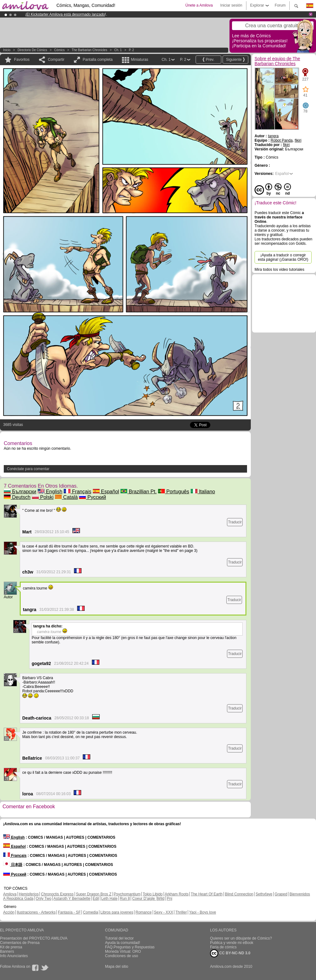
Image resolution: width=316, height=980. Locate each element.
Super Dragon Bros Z (94, 894)
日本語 (13, 865)
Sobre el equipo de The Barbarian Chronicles (277, 61)
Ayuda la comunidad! (123, 943)
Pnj (169, 899)
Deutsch (17, 497)
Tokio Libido (153, 894)
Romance (143, 912)
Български (20, 492)
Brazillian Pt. (138, 492)
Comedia (91, 912)
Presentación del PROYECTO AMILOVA (34, 938)
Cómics (60, 50)
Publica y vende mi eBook (232, 943)
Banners (7, 951)
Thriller (181, 912)
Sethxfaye (264, 894)
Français (77, 492)
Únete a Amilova (199, 5)
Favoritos (22, 60)
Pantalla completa (98, 60)
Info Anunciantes (14, 956)
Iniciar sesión (231, 5)
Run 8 (125, 899)
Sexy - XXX (163, 912)
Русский (92, 497)
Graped (281, 894)
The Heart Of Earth (207, 894)
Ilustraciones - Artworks (36, 912)
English (50, 492)
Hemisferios (29, 894)
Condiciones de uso (121, 956)
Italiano (203, 492)
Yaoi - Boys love (203, 912)
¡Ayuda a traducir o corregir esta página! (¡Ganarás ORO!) (283, 257)
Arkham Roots (176, 894)
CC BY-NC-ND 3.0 (230, 953)
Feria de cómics (223, 947)
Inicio (7, 50)
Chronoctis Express (57, 894)
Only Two (44, 899)
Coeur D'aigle (144, 899)
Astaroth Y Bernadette (72, 899)
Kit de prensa (11, 947)
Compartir (56, 60)
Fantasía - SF (69, 912)
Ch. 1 (118, 50)
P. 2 (132, 50)
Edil (96, 899)
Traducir (235, 522)
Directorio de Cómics (32, 50)
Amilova (10, 894)
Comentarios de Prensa (20, 943)
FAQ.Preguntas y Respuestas (130, 947)
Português (174, 492)
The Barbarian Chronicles (90, 50)
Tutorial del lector (119, 938)
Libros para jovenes (117, 912)
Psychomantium (127, 894)
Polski (43, 497)
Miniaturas (139, 60)
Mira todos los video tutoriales (279, 270)
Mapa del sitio (117, 967)
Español (106, 492)
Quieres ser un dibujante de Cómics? (241, 938)
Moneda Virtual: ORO (123, 951)
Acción (9, 912)
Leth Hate (109, 899)
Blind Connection (239, 894)
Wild (161, 899)
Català (66, 497)
